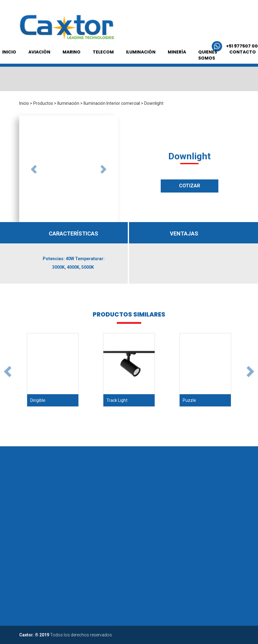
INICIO (9, 75)
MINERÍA (177, 75)
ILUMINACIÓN (141, 75)
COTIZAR (190, 186)
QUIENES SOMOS (208, 78)
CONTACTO (243, 75)
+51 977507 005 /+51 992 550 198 (75, 46)
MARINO (72, 75)
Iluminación (68, 103)
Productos (43, 103)
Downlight (154, 103)
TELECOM (103, 75)
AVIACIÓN (39, 75)
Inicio (24, 103)
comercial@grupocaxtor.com (170, 46)
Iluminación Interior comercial (112, 103)
